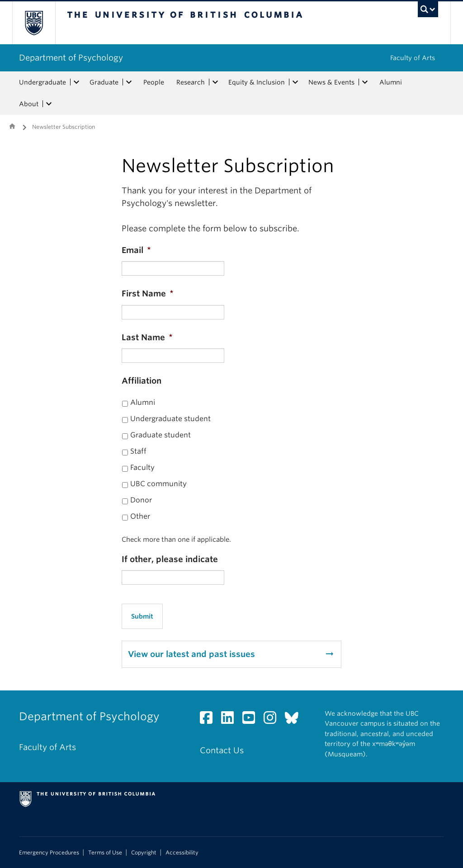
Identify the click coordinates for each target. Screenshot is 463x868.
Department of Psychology (71, 58)
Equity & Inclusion (257, 82)
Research (191, 82)
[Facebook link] (210, 720)
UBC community (158, 484)
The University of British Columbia (40, 23)
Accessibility (182, 853)
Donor (141, 500)
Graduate (104, 82)
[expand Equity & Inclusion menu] (295, 82)
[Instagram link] (273, 720)
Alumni (391, 82)
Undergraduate (43, 82)
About (29, 104)
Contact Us (222, 750)
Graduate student (161, 435)
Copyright (144, 853)
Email (136, 250)
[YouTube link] (252, 720)
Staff (138, 451)
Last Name (147, 337)
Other (140, 516)
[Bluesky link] (295, 720)
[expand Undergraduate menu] (76, 82)
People (154, 82)
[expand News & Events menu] (365, 82)
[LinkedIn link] (231, 720)
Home (12, 126)
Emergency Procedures (49, 853)
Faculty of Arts (413, 58)
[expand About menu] (49, 104)
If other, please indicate (170, 559)
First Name (148, 293)
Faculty (142, 467)
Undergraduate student (170, 419)
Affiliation (142, 381)
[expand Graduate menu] (129, 82)
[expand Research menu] (215, 82)
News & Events (331, 82)
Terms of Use (105, 853)
